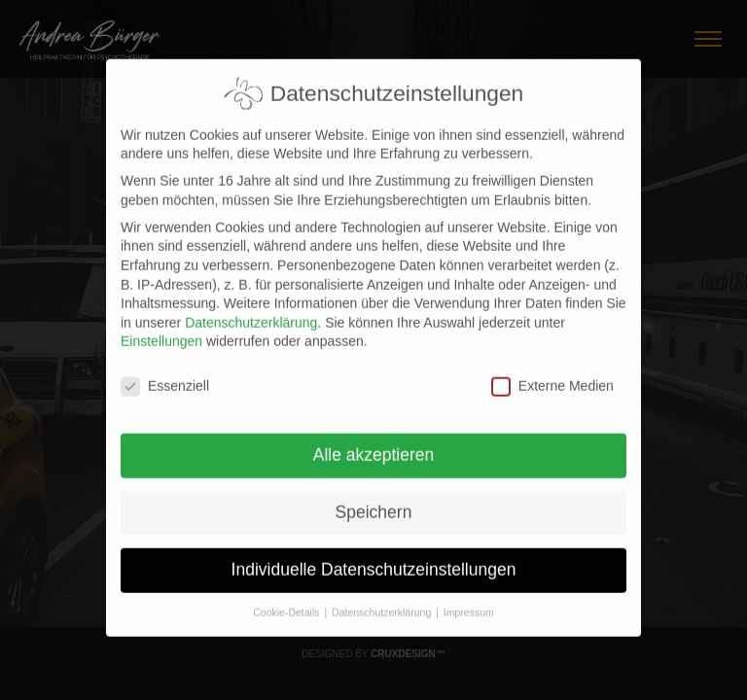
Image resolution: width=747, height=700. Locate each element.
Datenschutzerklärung (251, 310)
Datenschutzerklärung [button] (383, 600)
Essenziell (165, 375)
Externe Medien (552, 375)
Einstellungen (161, 330)
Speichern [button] (374, 501)
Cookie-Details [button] (287, 600)
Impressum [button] (469, 600)
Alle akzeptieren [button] (374, 443)
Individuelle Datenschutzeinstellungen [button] (374, 558)
